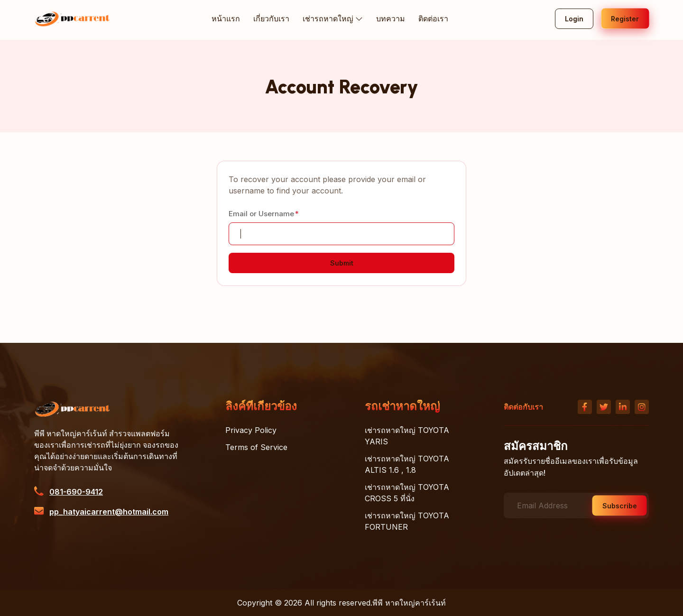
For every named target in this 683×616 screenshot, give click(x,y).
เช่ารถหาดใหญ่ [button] (333, 19)
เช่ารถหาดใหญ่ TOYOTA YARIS (407, 436)
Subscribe (620, 506)
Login (574, 19)
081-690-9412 (76, 492)
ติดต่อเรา (433, 18)
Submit (342, 263)
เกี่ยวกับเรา (272, 18)
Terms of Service (256, 447)
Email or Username (261, 214)
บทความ (391, 18)
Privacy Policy (251, 430)
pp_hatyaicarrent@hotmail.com (109, 512)
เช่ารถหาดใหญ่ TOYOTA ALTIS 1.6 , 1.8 (407, 464)
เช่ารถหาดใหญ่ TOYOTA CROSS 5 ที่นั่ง (407, 493)
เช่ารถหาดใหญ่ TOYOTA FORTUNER (407, 521)
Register (625, 19)
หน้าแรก (226, 18)
